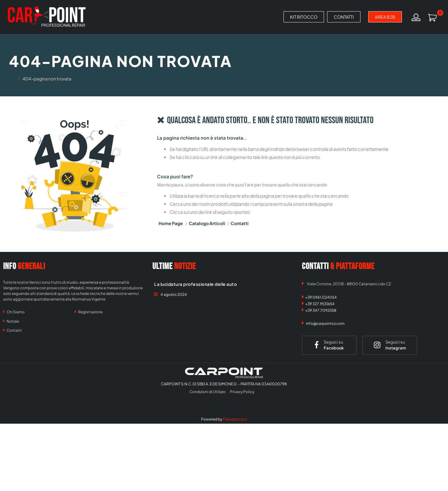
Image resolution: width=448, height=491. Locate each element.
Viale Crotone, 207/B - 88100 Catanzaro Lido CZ (349, 284)
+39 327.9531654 (320, 304)
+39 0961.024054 (321, 297)
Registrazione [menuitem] (89, 312)
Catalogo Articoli (207, 223)
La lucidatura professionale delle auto (195, 284)
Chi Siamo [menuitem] (14, 312)
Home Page (171, 223)
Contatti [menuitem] (12, 330)
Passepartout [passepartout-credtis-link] (235, 419)
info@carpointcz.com (325, 323)
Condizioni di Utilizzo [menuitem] (207, 392)
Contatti (240, 223)
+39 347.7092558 (321, 310)
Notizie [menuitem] (11, 321)
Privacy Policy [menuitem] (242, 392)
